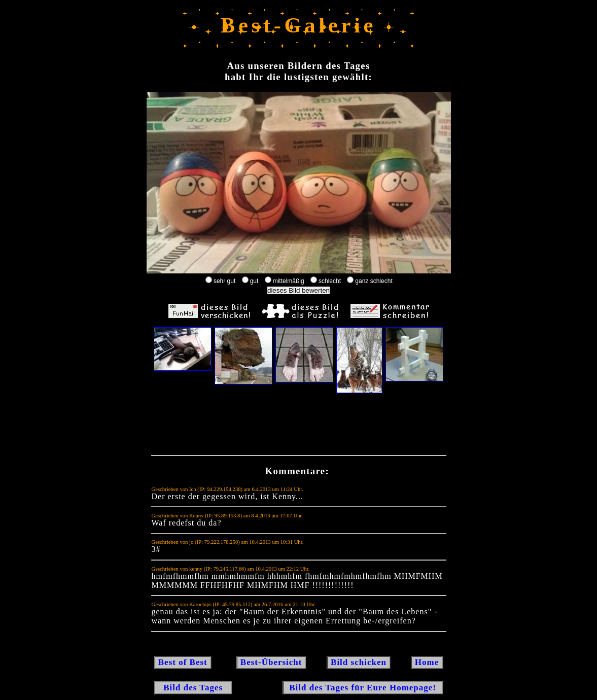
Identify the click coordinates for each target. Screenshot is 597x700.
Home (427, 662)
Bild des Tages (194, 688)
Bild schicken (359, 662)
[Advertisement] (299, 427)
